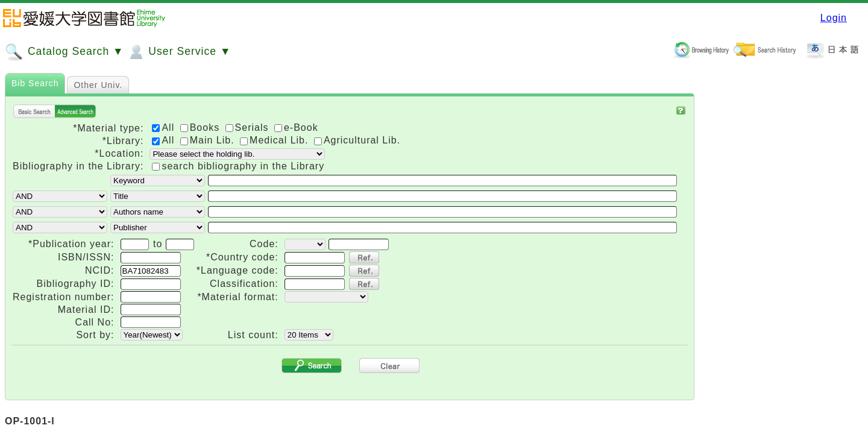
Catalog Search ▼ (64, 52)
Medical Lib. (276, 140)
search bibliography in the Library (243, 166)
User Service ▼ (179, 52)
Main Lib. (209, 140)
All (165, 140)
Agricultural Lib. (357, 140)
